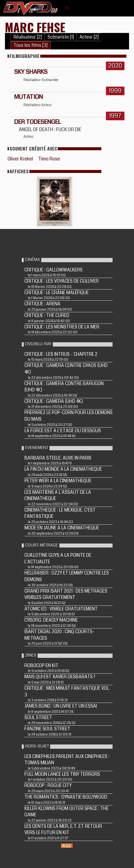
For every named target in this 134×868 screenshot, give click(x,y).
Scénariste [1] (61, 37)
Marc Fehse (35, 27)
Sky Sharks (31, 72)
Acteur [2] (89, 37)
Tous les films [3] (31, 45)
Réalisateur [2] (28, 37)
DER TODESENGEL (37, 122)
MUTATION (29, 97)
